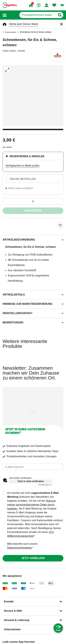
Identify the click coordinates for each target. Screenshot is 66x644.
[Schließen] (61, 24)
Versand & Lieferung (17, 620)
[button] (5, 15)
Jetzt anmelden (33, 558)
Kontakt (9, 602)
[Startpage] (10, 5)
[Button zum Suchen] (60, 15)
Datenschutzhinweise (19, 548)
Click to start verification (31, 481)
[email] (33, 467)
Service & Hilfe (13, 611)
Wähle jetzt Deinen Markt (24, 24)
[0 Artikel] (33, 202)
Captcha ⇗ (45, 485)
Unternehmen (12, 629)
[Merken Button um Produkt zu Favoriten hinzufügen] (60, 225)
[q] (38, 15)
